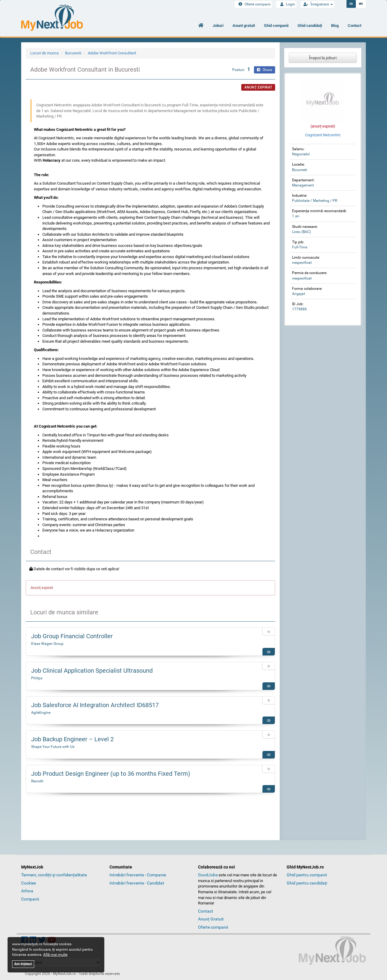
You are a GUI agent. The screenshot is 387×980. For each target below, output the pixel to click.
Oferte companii (253, 4)
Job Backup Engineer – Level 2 (72, 739)
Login (286, 4)
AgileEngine (41, 713)
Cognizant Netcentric (323, 135)
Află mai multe (55, 955)
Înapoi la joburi (323, 58)
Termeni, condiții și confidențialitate (54, 875)
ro (351, 4)
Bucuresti (73, 53)
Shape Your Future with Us (53, 747)
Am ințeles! (23, 964)
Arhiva (27, 891)
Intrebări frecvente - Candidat (137, 883)
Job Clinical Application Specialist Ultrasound (92, 671)
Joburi (218, 26)
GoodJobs (208, 875)
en (361, 4)
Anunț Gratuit (211, 919)
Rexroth (37, 781)
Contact (354, 26)
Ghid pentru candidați (307, 883)
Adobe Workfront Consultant (112, 53)
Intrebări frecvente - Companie (138, 875)
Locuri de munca (44, 53)
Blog (335, 26)
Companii (30, 899)
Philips (37, 678)
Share (265, 70)
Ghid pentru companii (307, 875)
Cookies (29, 883)
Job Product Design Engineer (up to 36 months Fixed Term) (111, 774)
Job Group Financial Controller (72, 636)
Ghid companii (276, 26)
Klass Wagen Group (47, 644)
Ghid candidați (310, 26)
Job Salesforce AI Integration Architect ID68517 (95, 705)
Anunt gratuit (244, 26)
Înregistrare (317, 4)
